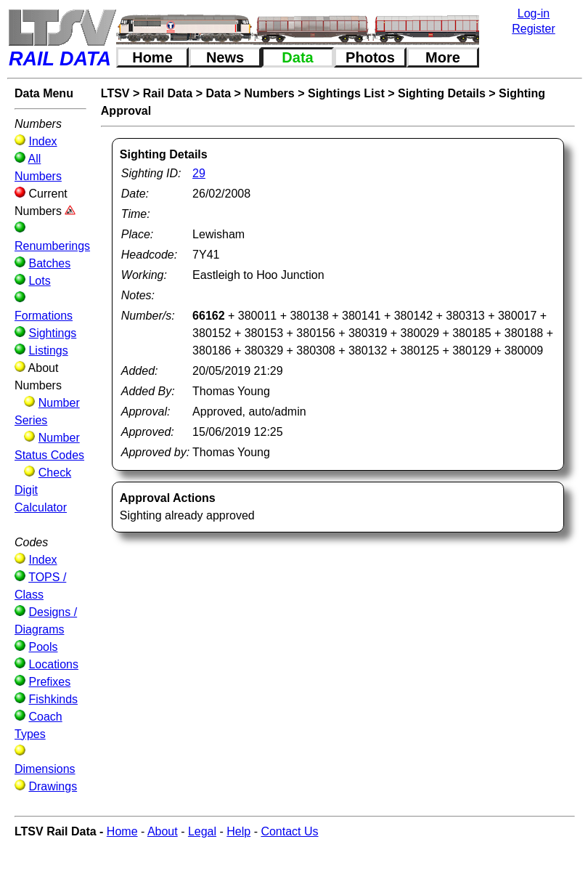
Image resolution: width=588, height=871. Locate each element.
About (163, 831)
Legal (202, 831)
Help (238, 831)
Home (152, 57)
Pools (43, 647)
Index (42, 141)
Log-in (534, 13)
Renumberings (52, 246)
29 (199, 173)
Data (297, 57)
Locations (53, 664)
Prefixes (49, 682)
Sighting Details (442, 93)
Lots (39, 281)
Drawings (53, 786)
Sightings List (346, 93)
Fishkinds (53, 699)
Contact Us (289, 831)
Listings (48, 351)
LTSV (115, 93)
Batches (49, 263)
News (225, 57)
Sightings (52, 333)
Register (534, 29)
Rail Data (168, 93)
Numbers (269, 93)
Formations (44, 316)
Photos (370, 57)
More (443, 57)
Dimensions (45, 769)
